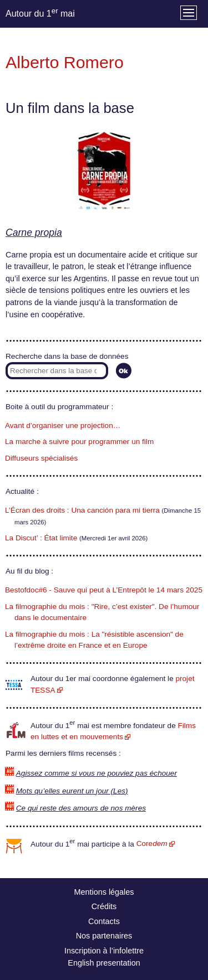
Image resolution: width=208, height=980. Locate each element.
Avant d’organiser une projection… (63, 425)
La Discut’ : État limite (41, 538)
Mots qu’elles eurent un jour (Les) (72, 791)
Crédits (104, 906)
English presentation (104, 963)
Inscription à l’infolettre (104, 951)
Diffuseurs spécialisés (41, 458)
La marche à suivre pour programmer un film (79, 442)
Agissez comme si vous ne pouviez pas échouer (97, 773)
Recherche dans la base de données (67, 356)
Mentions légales (104, 892)
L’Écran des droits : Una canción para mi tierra (82, 510)
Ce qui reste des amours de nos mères (81, 808)
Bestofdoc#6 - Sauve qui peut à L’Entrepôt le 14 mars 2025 (104, 590)
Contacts (104, 921)
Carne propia (34, 233)
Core (152, 844)
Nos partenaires (104, 936)
